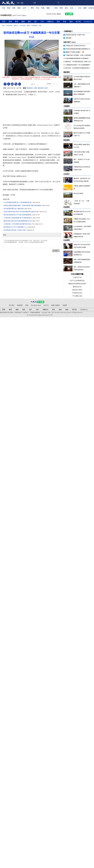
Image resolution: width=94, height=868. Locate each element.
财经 (61, 8)
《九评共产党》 (77, 277)
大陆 (3, 8)
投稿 (27, 305)
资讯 (59, 21)
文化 (72, 8)
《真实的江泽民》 (77, 290)
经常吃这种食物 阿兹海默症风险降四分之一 (79, 49)
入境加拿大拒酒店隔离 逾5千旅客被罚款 (18, 218)
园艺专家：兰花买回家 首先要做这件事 (77, 68)
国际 (19, 8)
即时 (32, 8)
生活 (80, 8)
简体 (22, 3)
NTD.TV (46, 305)
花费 (35, 88)
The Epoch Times (36, 305)
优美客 (65, 305)
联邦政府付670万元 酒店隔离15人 (15, 227)
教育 (17, 21)
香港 (14, 8)
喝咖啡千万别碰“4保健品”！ (74, 52)
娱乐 (67, 8)
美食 (65, 21)
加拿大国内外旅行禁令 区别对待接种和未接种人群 (21, 212)
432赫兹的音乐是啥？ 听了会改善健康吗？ (78, 65)
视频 (48, 8)
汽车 (42, 21)
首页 (4, 21)
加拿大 (16, 25)
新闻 (11, 21)
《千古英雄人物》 (77, 296)
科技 (56, 8)
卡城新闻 (34, 25)
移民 (30, 21)
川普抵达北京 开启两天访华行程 (75, 46)
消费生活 (50, 21)
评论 (38, 8)
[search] (46, 3)
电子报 (78, 21)
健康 (85, 8)
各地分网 (9, 25)
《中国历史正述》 (77, 293)
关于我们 (12, 305)
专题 (43, 8)
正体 (18, 3)
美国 (9, 8)
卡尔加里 (22, 25)
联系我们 (20, 305)
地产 (36, 21)
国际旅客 (41, 88)
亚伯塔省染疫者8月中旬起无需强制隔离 (17, 215)
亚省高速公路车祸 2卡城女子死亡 (15, 230)
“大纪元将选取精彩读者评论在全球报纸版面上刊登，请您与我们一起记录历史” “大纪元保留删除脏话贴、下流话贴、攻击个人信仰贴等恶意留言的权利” (32, 244)
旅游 (71, 21)
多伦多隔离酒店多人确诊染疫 (14, 209)
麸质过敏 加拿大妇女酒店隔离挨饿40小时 (18, 221)
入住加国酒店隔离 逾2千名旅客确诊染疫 (18, 202)
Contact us (88, 21)
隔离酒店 (30, 88)
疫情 (46, 88)
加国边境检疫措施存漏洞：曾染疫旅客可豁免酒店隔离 (22, 206)
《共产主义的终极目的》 (77, 281)
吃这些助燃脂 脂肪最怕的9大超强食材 (77, 58)
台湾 (24, 8)
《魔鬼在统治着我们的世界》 (77, 284)
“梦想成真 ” (69, 38)
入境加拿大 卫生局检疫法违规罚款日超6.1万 (19, 224)
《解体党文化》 (77, 287)
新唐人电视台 (56, 305)
